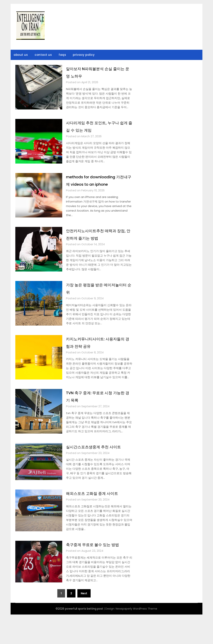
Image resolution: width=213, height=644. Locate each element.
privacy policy (84, 55)
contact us (43, 55)
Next (84, 623)
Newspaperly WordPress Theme (136, 638)
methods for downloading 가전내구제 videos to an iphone (99, 184)
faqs (62, 55)
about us (21, 55)
